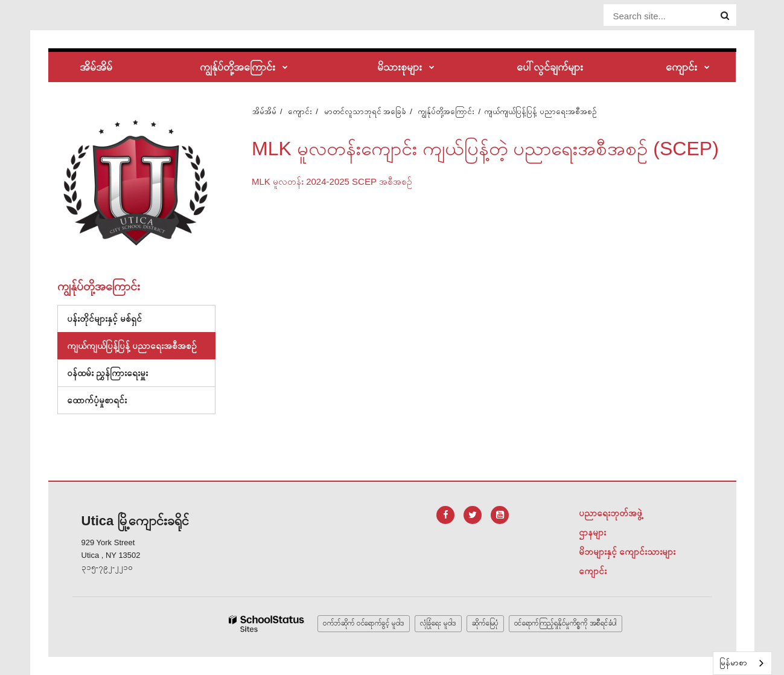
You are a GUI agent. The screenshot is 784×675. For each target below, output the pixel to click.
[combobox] (742, 663)
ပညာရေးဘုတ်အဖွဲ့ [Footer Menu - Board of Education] (610, 513)
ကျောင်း (300, 111)
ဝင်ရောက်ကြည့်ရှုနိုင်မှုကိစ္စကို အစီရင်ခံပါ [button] (566, 623)
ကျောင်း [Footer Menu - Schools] (593, 571)
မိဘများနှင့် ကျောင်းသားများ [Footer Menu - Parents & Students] (627, 552)
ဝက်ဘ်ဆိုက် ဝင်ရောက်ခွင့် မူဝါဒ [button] (364, 623)
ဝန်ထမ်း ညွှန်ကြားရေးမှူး (107, 373)
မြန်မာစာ (733, 663)
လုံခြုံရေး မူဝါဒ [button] (438, 623)
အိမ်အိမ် (264, 111)
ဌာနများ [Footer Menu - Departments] (592, 532)
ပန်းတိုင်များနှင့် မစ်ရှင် (104, 318)
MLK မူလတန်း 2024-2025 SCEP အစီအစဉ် (332, 181)
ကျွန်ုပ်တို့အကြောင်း (446, 111)
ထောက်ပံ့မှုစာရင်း (108, 403)
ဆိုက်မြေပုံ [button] (485, 623)
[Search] (725, 16)
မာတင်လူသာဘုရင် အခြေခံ (365, 111)
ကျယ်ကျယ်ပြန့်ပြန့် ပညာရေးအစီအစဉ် (132, 346)
